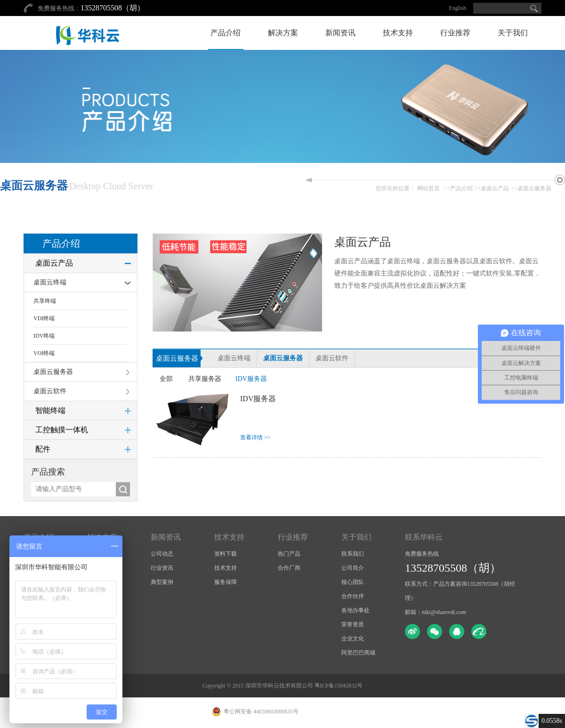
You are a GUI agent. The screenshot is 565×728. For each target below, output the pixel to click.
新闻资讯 (340, 33)
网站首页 (428, 188)
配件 (43, 449)
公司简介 (353, 568)
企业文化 (353, 639)
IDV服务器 (251, 379)
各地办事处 (355, 610)
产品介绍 (226, 33)
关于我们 (513, 33)
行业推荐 (455, 33)
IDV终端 (44, 336)
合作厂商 (289, 568)
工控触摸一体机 (62, 430)
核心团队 (353, 582)
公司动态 (162, 554)
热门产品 (289, 554)
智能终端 (50, 410)
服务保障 (226, 582)
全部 (166, 379)
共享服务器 (205, 379)
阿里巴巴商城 (358, 653)
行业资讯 (162, 568)
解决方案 (283, 33)
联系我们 (353, 554)
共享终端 (45, 301)
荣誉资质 (353, 624)
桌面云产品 (495, 188)
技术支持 (398, 33)
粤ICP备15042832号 (339, 686)
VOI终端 (44, 353)
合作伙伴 (353, 596)
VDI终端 (44, 318)
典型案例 (162, 582)
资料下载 (226, 554)
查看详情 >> (255, 437)
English (457, 8)
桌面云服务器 (534, 188)
